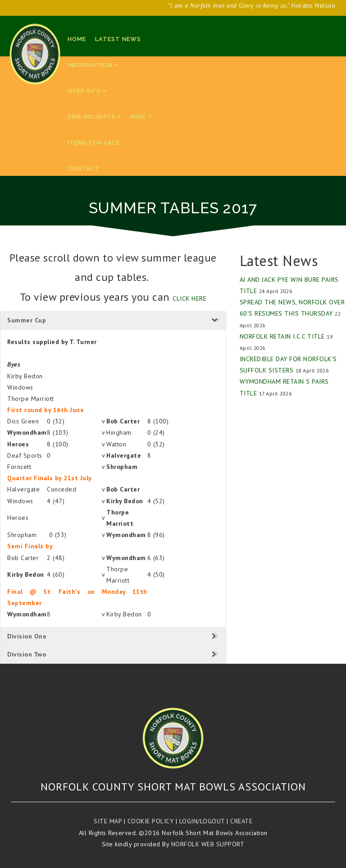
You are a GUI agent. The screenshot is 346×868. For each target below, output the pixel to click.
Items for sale (93, 143)
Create (241, 821)
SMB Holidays (91, 117)
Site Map (108, 821)
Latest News (118, 39)
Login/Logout (202, 821)
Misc (138, 117)
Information (90, 65)
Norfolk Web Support (208, 844)
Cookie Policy (151, 821)
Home (77, 39)
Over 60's (84, 91)
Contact (84, 168)
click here (189, 299)
